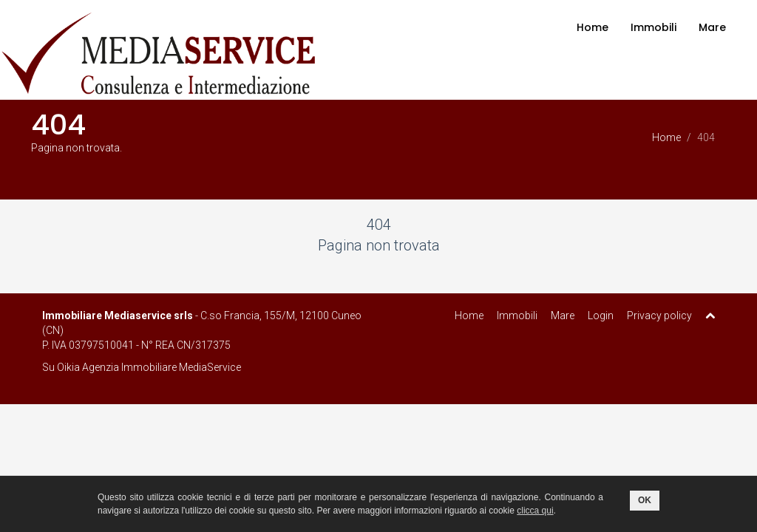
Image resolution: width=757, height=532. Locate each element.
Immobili (654, 27)
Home (593, 27)
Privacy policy (659, 316)
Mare (712, 27)
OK (645, 500)
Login (601, 316)
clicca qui (535, 511)
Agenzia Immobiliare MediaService (162, 367)
